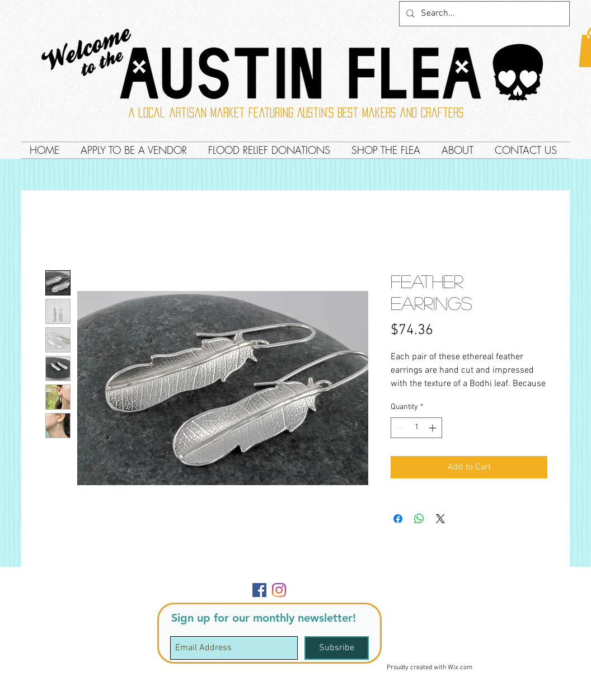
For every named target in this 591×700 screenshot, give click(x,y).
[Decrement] (399, 428)
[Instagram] (279, 590)
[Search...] (483, 14)
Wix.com (460, 668)
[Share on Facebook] (398, 519)
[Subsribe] (337, 648)
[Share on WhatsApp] (419, 519)
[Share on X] (440, 519)
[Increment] (433, 428)
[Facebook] (259, 590)
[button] (545, 580)
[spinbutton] (416, 428)
